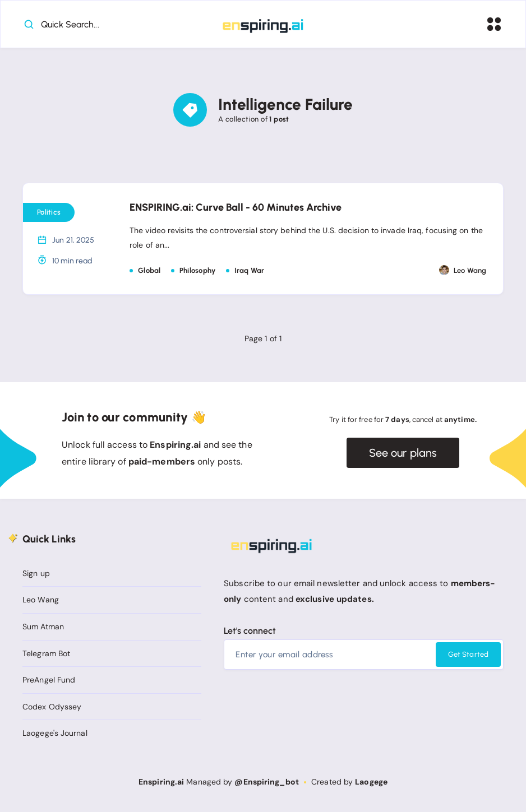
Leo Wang (41, 600)
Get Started (468, 654)
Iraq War (250, 270)
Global (149, 270)
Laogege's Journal (55, 733)
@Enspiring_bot (266, 782)
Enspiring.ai (161, 782)
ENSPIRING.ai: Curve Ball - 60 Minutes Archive (236, 207)
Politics (49, 212)
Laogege (371, 782)
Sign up (36, 573)
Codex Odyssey (52, 707)
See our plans (403, 453)
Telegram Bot (46, 653)
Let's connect (250, 631)
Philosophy (198, 270)
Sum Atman (43, 627)
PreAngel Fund (49, 680)
